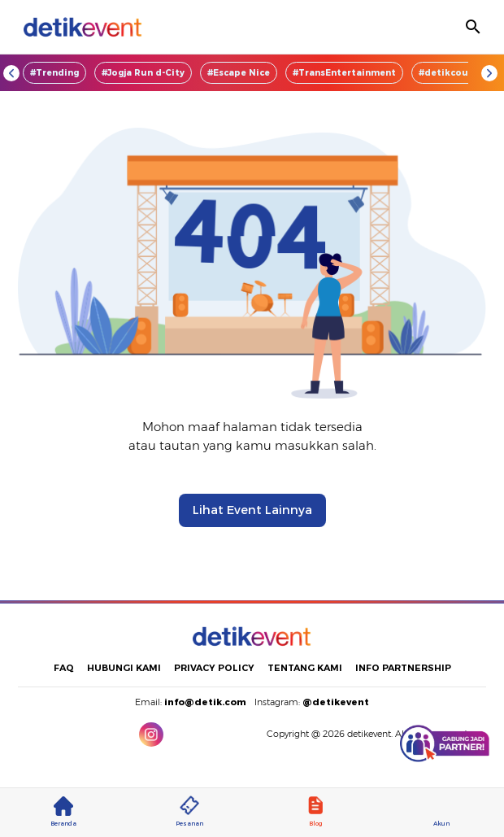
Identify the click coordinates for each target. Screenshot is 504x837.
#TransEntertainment (344, 73)
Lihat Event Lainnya (252, 510)
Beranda (63, 812)
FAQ (64, 668)
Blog (315, 812)
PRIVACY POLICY (214, 668)
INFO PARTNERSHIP (403, 668)
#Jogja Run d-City (143, 73)
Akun (441, 812)
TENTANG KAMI (305, 668)
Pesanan (189, 812)
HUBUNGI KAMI (124, 668)
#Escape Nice (239, 73)
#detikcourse (451, 73)
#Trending (54, 73)
